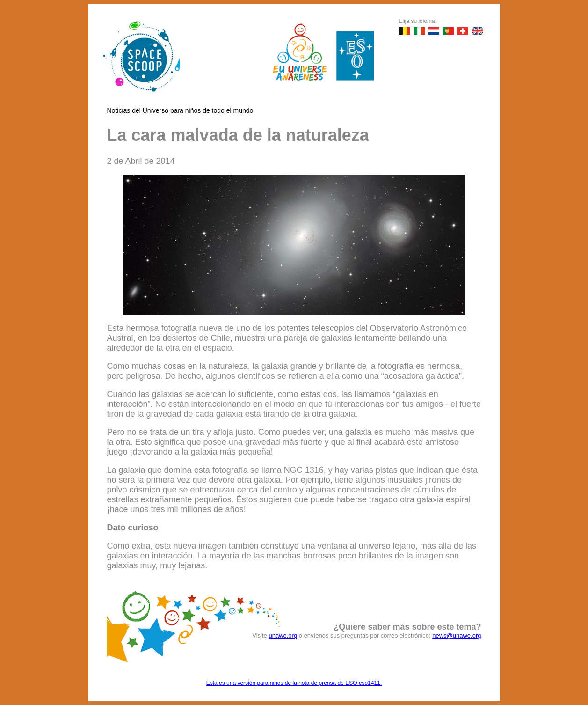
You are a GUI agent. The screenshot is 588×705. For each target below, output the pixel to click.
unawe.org (283, 635)
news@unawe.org (457, 635)
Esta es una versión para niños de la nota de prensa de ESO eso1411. (294, 683)
